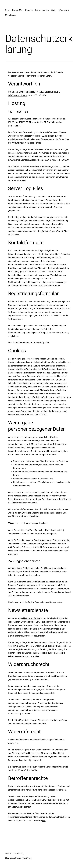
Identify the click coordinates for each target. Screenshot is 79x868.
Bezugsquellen (42, 10)
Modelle (29, 10)
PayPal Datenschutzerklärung (41, 602)
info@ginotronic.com (18, 95)
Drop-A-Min (17, 10)
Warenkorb (64, 10)
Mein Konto (10, 15)
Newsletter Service (32, 618)
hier (44, 820)
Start (7, 10)
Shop (54, 10)
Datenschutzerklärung (14, 853)
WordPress (27, 858)
